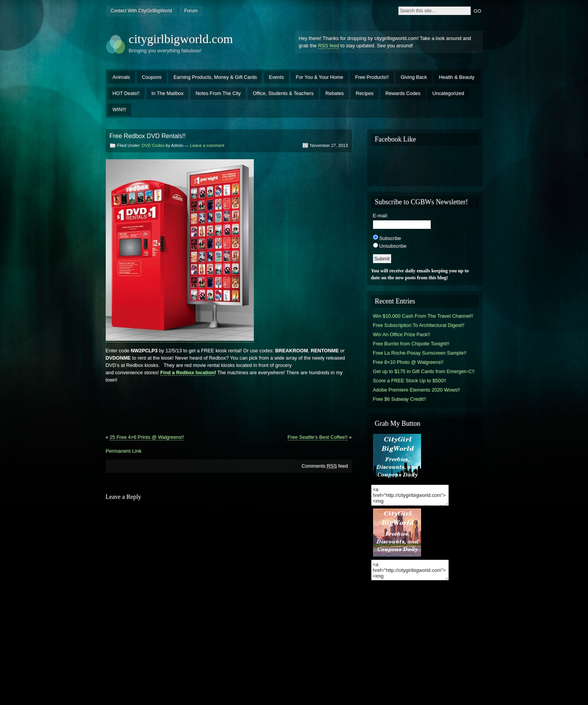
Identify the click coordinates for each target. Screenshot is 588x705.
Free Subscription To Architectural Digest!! (419, 325)
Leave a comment (207, 145)
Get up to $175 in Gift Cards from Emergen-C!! (424, 371)
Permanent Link (124, 451)
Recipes (365, 93)
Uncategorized (448, 93)
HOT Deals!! (126, 93)
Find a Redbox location (187, 372)
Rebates (335, 93)
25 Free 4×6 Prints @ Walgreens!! (147, 437)
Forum (191, 11)
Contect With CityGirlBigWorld (141, 11)
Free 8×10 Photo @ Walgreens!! (408, 362)
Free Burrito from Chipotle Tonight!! (411, 344)
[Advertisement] (229, 412)
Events (276, 77)
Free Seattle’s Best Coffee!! (318, 437)
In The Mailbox (168, 93)
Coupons (152, 77)
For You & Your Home (319, 77)
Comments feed (325, 466)
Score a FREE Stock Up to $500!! (410, 381)
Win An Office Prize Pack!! (402, 334)
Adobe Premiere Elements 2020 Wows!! (417, 390)
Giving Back (414, 77)
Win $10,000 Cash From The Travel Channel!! (423, 316)
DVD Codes (153, 145)
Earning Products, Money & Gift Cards (215, 77)
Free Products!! (372, 77)
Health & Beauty (456, 77)
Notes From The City (218, 93)
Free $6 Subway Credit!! (400, 399)
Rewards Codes (403, 93)
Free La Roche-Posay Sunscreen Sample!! (420, 353)
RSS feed (329, 46)
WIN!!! (120, 109)
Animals (122, 77)
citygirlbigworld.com (181, 39)
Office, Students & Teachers (283, 93)
